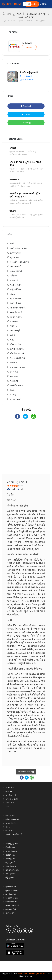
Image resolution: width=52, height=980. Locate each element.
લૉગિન (45, 4)
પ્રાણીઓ (14, 381)
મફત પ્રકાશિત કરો (33, 4)
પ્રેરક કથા (15, 257)
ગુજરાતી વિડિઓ (11, 823)
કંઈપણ (13, 395)
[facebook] (8, 931)
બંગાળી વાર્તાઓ (11, 902)
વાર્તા (12, 244)
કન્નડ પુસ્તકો (10, 874)
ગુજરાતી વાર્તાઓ (12, 890)
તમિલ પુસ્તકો (11, 859)
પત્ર (12, 340)
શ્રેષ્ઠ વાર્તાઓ (10, 816)
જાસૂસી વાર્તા (16, 303)
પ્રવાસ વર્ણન (16, 285)
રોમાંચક (14, 363)
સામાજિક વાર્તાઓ (18, 308)
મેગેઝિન (14, 276)
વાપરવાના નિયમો (12, 799)
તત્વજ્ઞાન (14, 321)
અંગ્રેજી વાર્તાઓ (12, 898)
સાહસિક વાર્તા (16, 312)
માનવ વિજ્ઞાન (16, 317)
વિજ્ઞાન (13, 390)
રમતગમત (14, 376)
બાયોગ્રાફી (15, 331)
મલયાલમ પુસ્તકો (12, 870)
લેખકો (8, 827)
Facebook (26, 106)
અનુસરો (29, 47)
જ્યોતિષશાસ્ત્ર (17, 385)
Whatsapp (26, 123)
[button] (29, 4)
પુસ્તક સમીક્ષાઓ (17, 358)
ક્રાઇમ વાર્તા (15, 399)
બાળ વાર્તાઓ (16, 267)
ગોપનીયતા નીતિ (11, 795)
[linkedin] (31, 931)
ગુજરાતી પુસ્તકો (11, 851)
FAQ (7, 806)
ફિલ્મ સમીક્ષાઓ (17, 349)
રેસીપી (13, 335)
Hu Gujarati (27, 43)
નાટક (13, 294)
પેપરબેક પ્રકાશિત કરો (14, 834)
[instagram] (14, 931)
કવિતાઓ (14, 280)
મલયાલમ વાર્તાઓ (12, 905)
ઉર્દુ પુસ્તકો (10, 877)
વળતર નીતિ (10, 803)
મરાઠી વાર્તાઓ (11, 894)
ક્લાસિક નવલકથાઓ (19, 262)
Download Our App (26, 772)
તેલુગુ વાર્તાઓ (10, 913)
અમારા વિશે (10, 788)
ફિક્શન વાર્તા (16, 253)
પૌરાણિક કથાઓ (17, 353)
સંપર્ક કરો (9, 791)
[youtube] (25, 931)
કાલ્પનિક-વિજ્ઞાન (18, 367)
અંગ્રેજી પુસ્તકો (12, 844)
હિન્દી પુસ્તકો (11, 847)
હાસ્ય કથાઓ (16, 271)
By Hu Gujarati (26, 76)
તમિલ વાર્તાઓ (11, 909)
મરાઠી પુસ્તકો (10, 855)
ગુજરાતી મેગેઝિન (26, 80)
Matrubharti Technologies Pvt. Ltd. (32, 973)
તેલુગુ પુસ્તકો (10, 862)
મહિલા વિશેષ (16, 289)
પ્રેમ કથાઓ (15, 299)
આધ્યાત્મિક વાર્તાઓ (19, 248)
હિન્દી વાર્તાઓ (11, 887)
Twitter (26, 114)
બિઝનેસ (14, 372)
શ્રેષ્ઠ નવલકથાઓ (12, 819)
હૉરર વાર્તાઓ (16, 344)
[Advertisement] (27, 449)
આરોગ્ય (14, 326)
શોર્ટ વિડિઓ (10, 831)
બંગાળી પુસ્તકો (11, 866)
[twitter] (19, 931)
